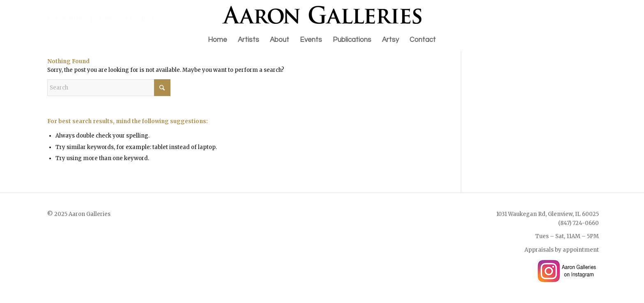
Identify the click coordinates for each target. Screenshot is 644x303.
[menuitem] (217, 40)
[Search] (109, 88)
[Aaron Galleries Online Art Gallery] (322, 15)
